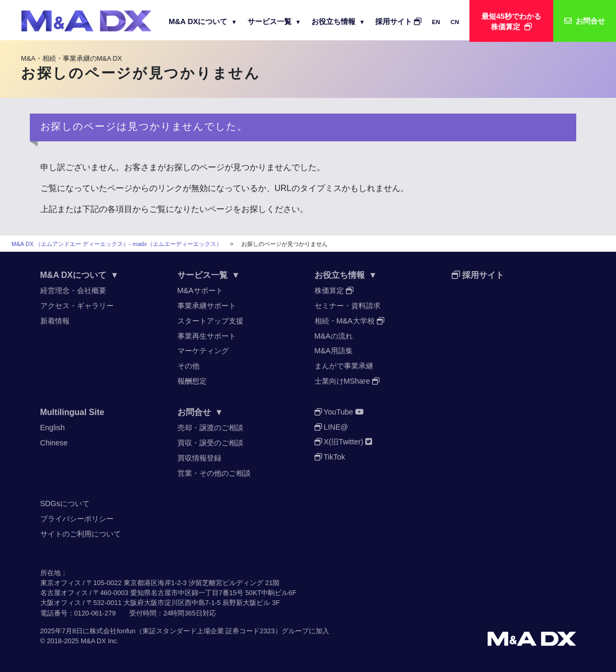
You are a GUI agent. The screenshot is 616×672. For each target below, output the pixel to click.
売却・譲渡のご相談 (210, 428)
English (53, 428)
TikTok (330, 457)
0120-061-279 (95, 613)
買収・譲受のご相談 (210, 443)
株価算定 (334, 290)
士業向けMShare (347, 381)
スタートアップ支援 (210, 321)
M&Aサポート (200, 290)
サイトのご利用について (81, 534)
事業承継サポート (207, 306)
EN (436, 22)
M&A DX (93, 641)
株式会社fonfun (113, 631)
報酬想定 (192, 381)
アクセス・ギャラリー (77, 306)
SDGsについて (65, 503)
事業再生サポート (207, 336)
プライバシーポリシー (77, 519)
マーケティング (203, 351)
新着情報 (55, 321)
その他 (188, 366)
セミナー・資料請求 (348, 306)
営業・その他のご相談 (214, 473)
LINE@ (332, 427)
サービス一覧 (274, 21)
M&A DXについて (203, 21)
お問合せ (200, 412)
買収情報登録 (199, 458)
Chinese (54, 443)
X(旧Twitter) (344, 442)
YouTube (339, 412)
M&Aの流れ (334, 336)
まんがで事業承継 (344, 366)
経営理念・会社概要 (73, 290)
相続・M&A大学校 (349, 321)
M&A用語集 (334, 351)
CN (455, 22)
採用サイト (398, 21)
